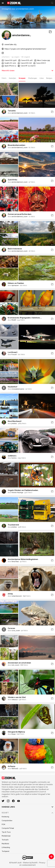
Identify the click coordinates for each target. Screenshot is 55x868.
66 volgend (26, 57)
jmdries (14, 423)
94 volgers (16, 57)
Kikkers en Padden (16, 283)
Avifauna (11, 766)
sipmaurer (15, 285)
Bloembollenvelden (16, 145)
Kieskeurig (5, 817)
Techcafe (5, 840)
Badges (49, 78)
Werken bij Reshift (30, 863)
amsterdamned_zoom (20, 113)
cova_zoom (16, 631)
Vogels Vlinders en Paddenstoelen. (23, 490)
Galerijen (12, 78)
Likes (42, 78)
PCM (3, 824)
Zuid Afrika (12, 180)
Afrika (10, 594)
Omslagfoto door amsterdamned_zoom (18, 9)
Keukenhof (13, 387)
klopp (14, 734)
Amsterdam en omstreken (19, 663)
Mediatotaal (6, 836)
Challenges (33, 78)
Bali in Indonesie (15, 249)
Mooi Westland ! (15, 421)
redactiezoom (17, 596)
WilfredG (15, 769)
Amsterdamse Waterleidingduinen (23, 559)
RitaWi (14, 320)
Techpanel (5, 851)
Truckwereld (13, 525)
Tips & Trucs (6, 832)
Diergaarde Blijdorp (16, 732)
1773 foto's (6, 57)
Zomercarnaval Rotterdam (20, 214)
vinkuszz (15, 700)
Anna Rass (15, 562)
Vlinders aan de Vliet (17, 697)
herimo (14, 458)
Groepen (22, 78)
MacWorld (5, 844)
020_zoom (15, 665)
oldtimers (12, 456)
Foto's (4, 78)
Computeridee (7, 821)
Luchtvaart (13, 352)
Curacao (11, 628)
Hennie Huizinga (17, 493)
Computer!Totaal (8, 828)
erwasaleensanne (18, 389)
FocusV (14, 354)
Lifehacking (6, 847)
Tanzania (12, 111)
